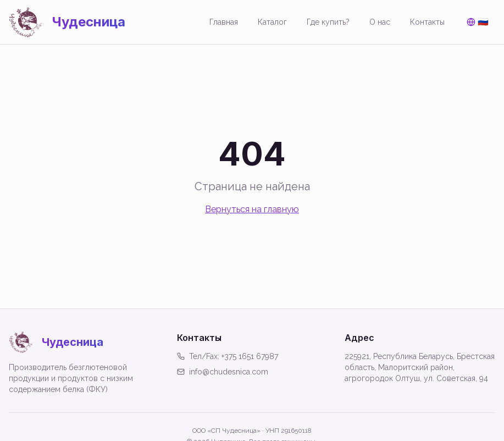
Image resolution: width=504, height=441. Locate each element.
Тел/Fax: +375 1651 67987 (228, 356)
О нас (380, 22)
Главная (224, 22)
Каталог (272, 22)
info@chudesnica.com (223, 372)
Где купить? (328, 22)
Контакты (427, 22)
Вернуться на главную (252, 209)
